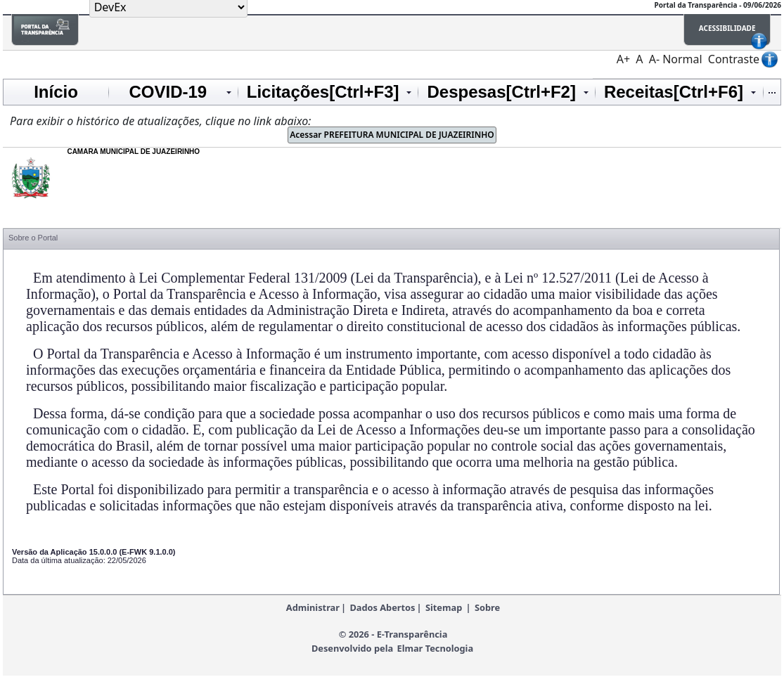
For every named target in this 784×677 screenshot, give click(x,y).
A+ (623, 59)
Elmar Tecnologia (435, 648)
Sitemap (444, 607)
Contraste (734, 59)
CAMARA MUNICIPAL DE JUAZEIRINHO (133, 151)
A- (654, 59)
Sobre (487, 607)
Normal (682, 59)
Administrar (313, 607)
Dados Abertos (382, 607)
